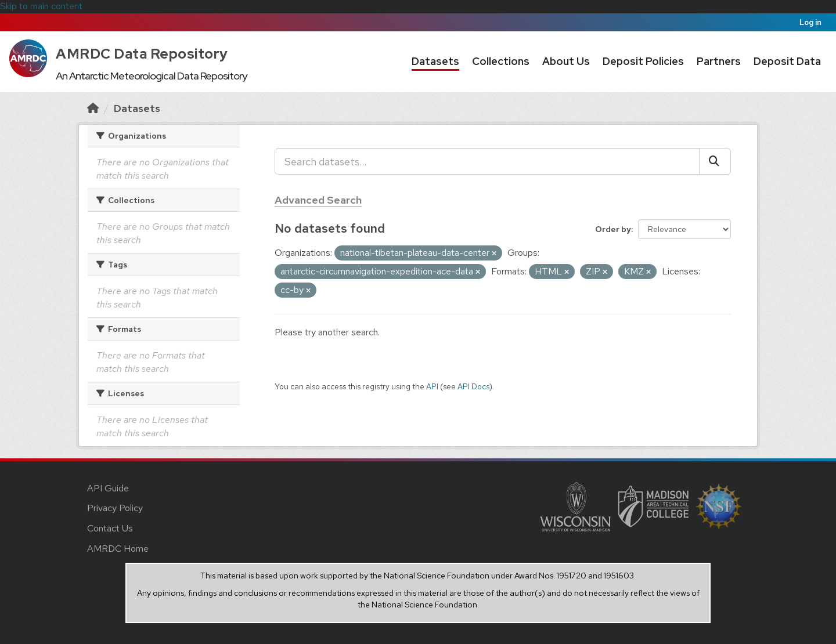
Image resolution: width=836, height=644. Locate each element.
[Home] (93, 108)
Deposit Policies (643, 61)
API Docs (473, 386)
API (432, 386)
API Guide (108, 488)
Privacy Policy (115, 508)
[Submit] (715, 161)
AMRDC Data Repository (142, 54)
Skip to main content (41, 6)
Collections (501, 61)
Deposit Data (787, 61)
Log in (810, 22)
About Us (566, 61)
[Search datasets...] (487, 161)
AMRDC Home (118, 549)
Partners (719, 61)
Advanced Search (318, 200)
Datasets (435, 61)
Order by (613, 229)
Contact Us (110, 528)
